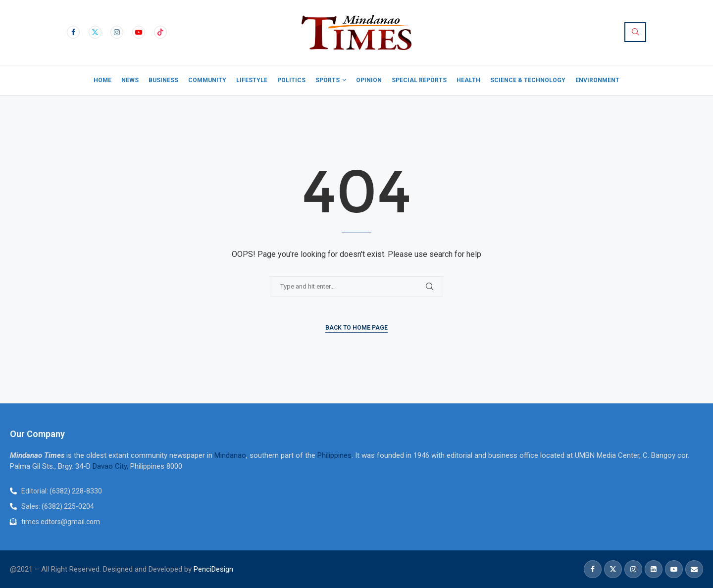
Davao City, (111, 466)
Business (163, 80)
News (130, 80)
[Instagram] (117, 32)
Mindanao (230, 455)
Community (207, 80)
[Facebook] (73, 32)
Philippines (334, 455)
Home (102, 80)
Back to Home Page (356, 328)
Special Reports (419, 80)
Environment (597, 80)
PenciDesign (213, 569)
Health (468, 80)
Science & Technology (528, 80)
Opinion (369, 80)
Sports (328, 80)
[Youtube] (139, 32)
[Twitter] (95, 32)
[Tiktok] (160, 32)
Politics (291, 80)
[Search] (635, 32)
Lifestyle (252, 80)
